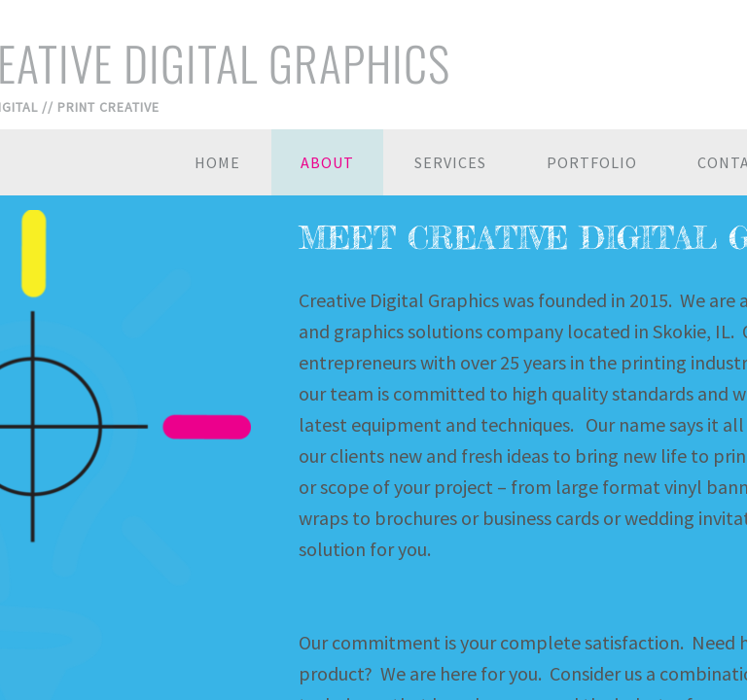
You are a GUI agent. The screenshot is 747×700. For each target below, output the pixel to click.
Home (217, 162)
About (327, 162)
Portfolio (592, 162)
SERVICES (450, 162)
